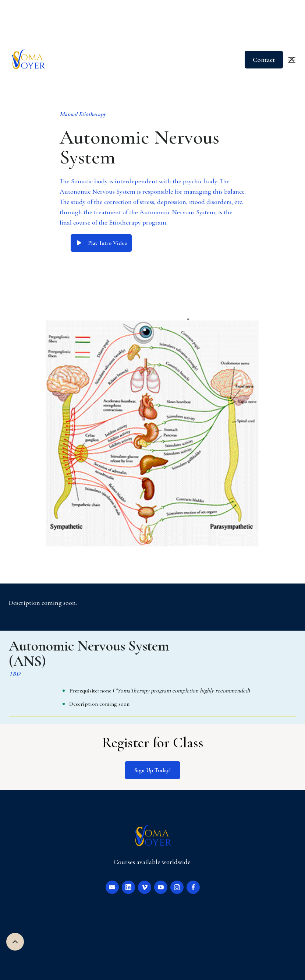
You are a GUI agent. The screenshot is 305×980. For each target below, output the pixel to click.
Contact (264, 60)
